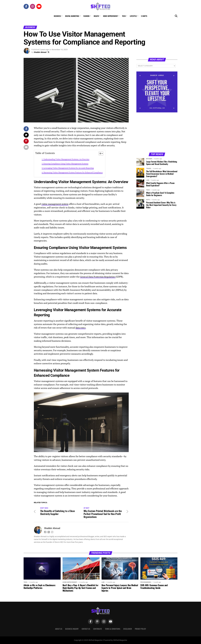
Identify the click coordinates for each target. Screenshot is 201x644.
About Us (59, 629)
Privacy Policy (140, 629)
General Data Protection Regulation (99, 277)
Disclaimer (128, 629)
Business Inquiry (72, 629)
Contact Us (86, 629)
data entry (81, 328)
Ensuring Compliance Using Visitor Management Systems (66, 164)
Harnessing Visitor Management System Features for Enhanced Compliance (73, 172)
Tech (124, 16)
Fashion (86, 16)
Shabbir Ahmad (40, 52)
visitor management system (56, 204)
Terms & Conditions (113, 629)
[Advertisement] (157, 132)
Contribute (98, 629)
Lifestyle (133, 16)
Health (96, 16)
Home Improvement (110, 16)
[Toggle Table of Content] (100, 153)
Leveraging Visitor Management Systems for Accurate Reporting (69, 168)
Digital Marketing (72, 16)
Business (57, 16)
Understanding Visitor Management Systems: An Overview (66, 159)
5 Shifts (144, 16)
